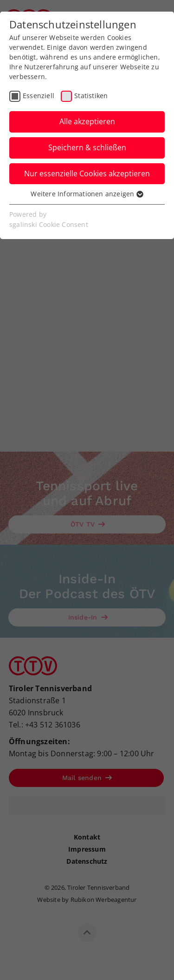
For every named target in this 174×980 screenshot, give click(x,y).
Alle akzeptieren (87, 121)
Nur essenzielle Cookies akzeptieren (87, 173)
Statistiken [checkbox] (91, 96)
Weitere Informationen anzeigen (87, 194)
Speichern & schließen (87, 147)
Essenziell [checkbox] (39, 96)
